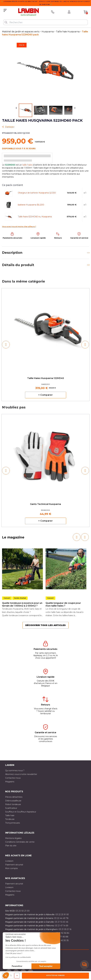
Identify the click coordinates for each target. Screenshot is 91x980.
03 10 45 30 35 (62, 940)
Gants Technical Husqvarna (45, 504)
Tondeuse (10, 819)
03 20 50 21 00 (23, 911)
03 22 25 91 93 (62, 915)
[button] (6, 975)
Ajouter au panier (55, 975)
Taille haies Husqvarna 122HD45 (46, 378)
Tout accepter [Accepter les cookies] (46, 966)
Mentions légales (13, 838)
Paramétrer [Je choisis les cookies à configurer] (17, 966)
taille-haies (27, 165)
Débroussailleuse (13, 801)
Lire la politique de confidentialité (18, 957)
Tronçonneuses (13, 823)
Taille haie (10, 815)
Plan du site (11, 846)
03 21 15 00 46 (61, 922)
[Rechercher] (45, 22)
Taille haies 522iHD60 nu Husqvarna (35, 217)
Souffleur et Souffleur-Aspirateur (21, 812)
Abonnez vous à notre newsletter (21, 774)
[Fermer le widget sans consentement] (16, 934)
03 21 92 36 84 (62, 933)
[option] (45, 345)
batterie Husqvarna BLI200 (31, 205)
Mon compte (11, 868)
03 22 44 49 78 (61, 918)
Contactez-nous (13, 778)
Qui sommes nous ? (15, 771)
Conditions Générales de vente (20, 842)
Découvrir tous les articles (45, 625)
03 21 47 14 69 (62, 926)
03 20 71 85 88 (61, 937)
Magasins (10, 782)
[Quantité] (11, 976)
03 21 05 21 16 (65, 929)
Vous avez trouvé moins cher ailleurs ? (19, 227)
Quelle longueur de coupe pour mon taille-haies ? (63, 604)
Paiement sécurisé (14, 865)
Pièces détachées (14, 797)
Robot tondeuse (13, 804)
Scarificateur (11, 808)
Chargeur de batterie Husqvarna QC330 (37, 193)
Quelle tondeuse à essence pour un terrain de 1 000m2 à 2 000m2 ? (22, 604)
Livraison (9, 861)
